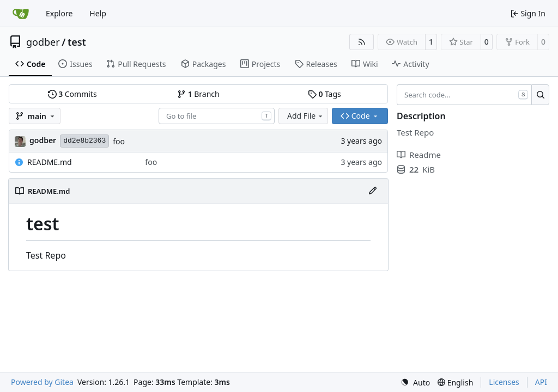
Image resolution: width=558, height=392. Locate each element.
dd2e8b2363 (84, 141)
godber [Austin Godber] (43, 140)
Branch (198, 94)
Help (98, 13)
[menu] (415, 382)
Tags (325, 94)
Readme (419, 155)
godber (43, 42)
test (77, 42)
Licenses (504, 382)
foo (119, 141)
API (541, 382)
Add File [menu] (306, 116)
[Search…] (540, 95)
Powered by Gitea (42, 382)
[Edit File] (373, 191)
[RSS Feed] (362, 42)
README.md (50, 162)
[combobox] (217, 116)
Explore (59, 13)
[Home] (21, 14)
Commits (72, 94)
